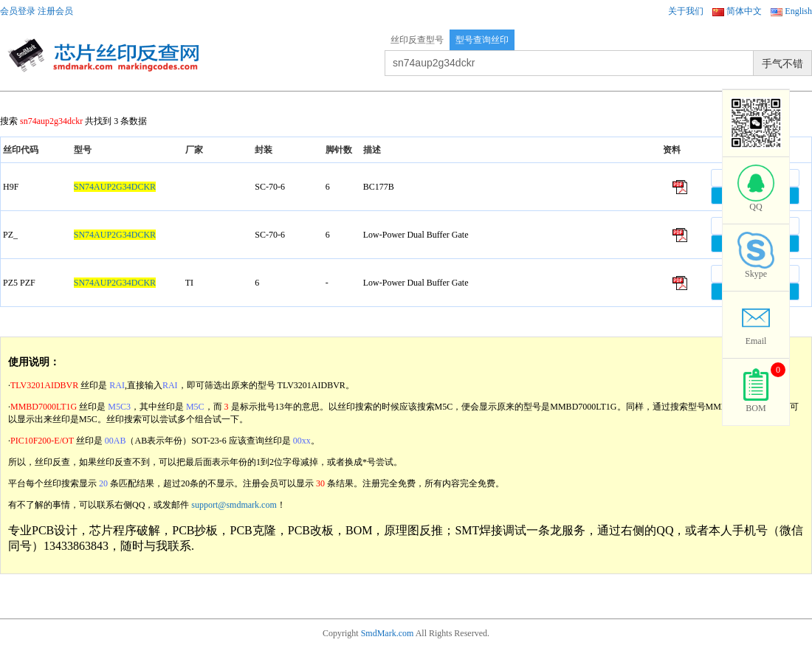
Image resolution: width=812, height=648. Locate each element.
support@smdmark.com (234, 505)
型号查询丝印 (482, 40)
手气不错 (782, 63)
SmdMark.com (388, 633)
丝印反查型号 (417, 40)
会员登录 (18, 11)
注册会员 (55, 11)
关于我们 (686, 11)
